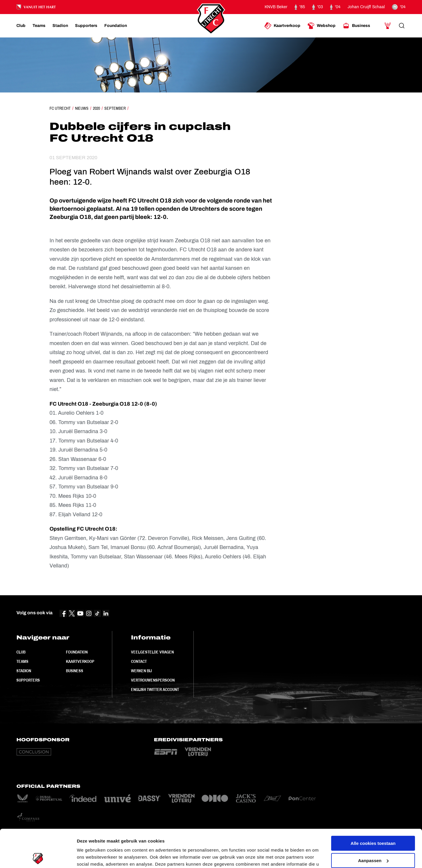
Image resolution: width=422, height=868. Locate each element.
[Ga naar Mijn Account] (388, 26)
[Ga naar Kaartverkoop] (282, 26)
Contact (139, 661)
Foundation (77, 652)
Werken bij (141, 671)
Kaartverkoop (80, 661)
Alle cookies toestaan (373, 806)
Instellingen (89, 856)
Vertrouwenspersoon (153, 680)
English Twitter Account (155, 689)
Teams (22, 661)
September (115, 108)
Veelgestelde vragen (152, 652)
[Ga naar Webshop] (321, 26)
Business (75, 671)
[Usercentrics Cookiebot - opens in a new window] (38, 857)
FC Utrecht (60, 108)
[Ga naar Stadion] (60, 26)
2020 (96, 108)
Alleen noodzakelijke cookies (373, 840)
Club (21, 652)
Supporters (28, 680)
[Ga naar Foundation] (116, 26)
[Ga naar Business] (356, 26)
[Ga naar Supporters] (86, 26)
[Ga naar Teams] (39, 26)
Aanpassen (373, 822)
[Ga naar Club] (21, 26)
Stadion (24, 671)
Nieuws (82, 108)
